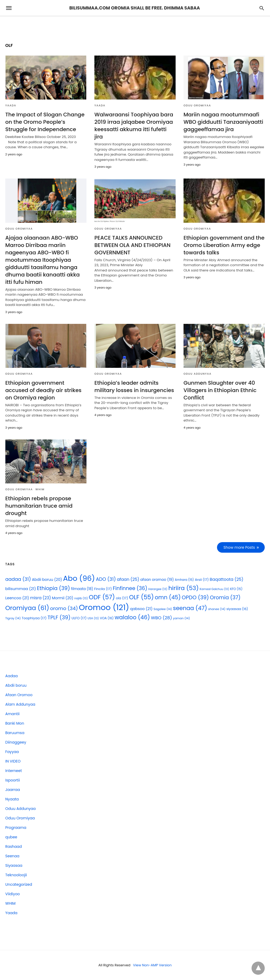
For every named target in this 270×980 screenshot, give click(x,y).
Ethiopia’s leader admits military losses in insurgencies (134, 387)
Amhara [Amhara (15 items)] (184, 580)
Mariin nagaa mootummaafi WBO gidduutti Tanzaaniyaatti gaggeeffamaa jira (223, 122)
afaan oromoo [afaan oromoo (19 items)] (157, 580)
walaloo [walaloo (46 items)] (132, 617)
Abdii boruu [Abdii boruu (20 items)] (47, 580)
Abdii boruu (16, 685)
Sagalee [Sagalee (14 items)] (163, 609)
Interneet (14, 771)
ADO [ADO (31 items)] (106, 579)
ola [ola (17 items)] (122, 598)
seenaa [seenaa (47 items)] (190, 608)
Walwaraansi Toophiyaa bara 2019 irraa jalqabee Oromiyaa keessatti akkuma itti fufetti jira (134, 126)
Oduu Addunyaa (197, 374)
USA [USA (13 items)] (93, 618)
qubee (11, 837)
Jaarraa (13, 790)
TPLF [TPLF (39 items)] (59, 617)
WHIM (40, 489)
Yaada (11, 105)
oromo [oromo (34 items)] (64, 608)
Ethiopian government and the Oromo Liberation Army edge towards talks (224, 245)
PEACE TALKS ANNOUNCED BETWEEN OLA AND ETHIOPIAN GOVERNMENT (132, 245)
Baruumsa (15, 733)
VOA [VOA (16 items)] (107, 618)
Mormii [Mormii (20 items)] (63, 598)
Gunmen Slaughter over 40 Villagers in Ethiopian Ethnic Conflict (220, 390)
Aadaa (11, 676)
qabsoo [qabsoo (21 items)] (141, 609)
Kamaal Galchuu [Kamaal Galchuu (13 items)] (214, 589)
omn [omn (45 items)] (168, 597)
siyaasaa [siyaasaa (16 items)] (237, 609)
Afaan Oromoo (19, 695)
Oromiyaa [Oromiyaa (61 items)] (27, 608)
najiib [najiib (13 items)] (81, 598)
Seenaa (12, 856)
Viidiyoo (13, 894)
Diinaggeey (16, 742)
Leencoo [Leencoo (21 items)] (17, 598)
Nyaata (12, 799)
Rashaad (14, 847)
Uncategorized (19, 884)
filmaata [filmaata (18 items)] (82, 589)
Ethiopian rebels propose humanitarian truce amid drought (39, 506)
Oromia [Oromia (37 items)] (225, 598)
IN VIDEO (13, 761)
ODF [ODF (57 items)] (102, 597)
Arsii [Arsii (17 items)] (202, 580)
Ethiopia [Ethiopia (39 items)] (53, 588)
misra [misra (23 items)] (40, 598)
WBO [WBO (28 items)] (161, 618)
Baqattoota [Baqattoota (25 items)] (226, 579)
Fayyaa (12, 752)
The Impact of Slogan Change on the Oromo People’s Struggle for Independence (45, 122)
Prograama (16, 828)
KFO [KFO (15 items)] (236, 589)
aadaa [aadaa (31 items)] (18, 579)
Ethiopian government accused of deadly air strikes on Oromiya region (43, 390)
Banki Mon (15, 723)
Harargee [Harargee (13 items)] (158, 589)
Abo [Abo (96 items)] (79, 578)
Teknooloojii (16, 875)
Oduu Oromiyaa (197, 105)
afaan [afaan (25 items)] (128, 579)
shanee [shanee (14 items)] (217, 609)
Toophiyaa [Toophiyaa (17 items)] (34, 618)
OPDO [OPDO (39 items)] (195, 597)
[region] (135, 26)
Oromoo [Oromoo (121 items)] (104, 607)
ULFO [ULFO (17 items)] (79, 618)
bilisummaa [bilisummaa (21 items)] (21, 589)
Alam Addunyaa (20, 704)
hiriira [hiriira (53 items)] (183, 588)
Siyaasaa (14, 865)
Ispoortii (13, 780)
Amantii (12, 714)
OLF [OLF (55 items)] (141, 597)
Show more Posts (239, 547)
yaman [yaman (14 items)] (181, 618)
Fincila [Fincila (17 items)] (103, 589)
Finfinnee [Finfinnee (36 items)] (130, 588)
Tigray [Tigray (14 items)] (13, 618)
